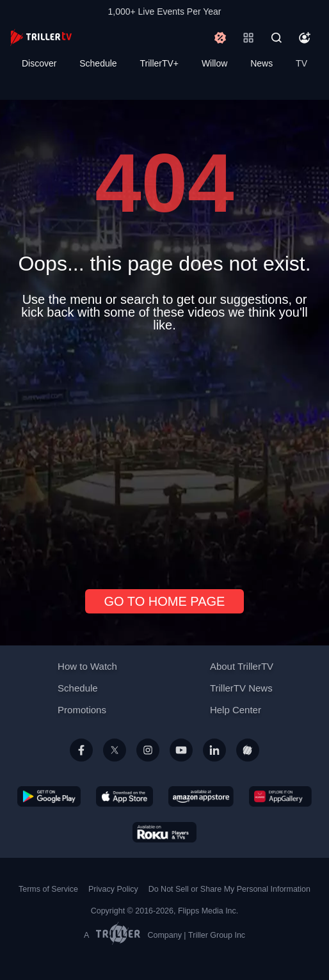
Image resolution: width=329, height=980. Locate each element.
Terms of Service (48, 889)
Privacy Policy (113, 889)
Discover (39, 63)
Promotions (82, 710)
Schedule (98, 63)
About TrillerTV (242, 666)
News (261, 63)
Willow (214, 63)
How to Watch (87, 666)
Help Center (236, 710)
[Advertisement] (164, 455)
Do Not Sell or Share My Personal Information (229, 889)
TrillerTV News (241, 688)
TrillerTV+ (160, 63)
